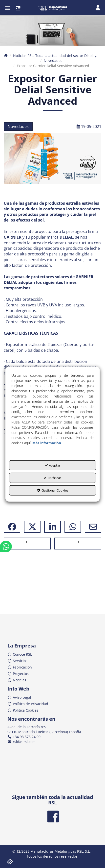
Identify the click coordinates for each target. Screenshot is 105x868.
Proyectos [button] (18, 674)
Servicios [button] (17, 661)
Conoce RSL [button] (20, 654)
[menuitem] (52, 654)
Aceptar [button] (53, 465)
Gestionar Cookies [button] (53, 490)
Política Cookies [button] (23, 710)
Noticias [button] (17, 680)
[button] (52, 8)
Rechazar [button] (52, 478)
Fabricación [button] (20, 667)
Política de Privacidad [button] (28, 704)
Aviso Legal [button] (19, 697)
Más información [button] (47, 443)
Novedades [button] (18, 126)
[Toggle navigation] (98, 8)
